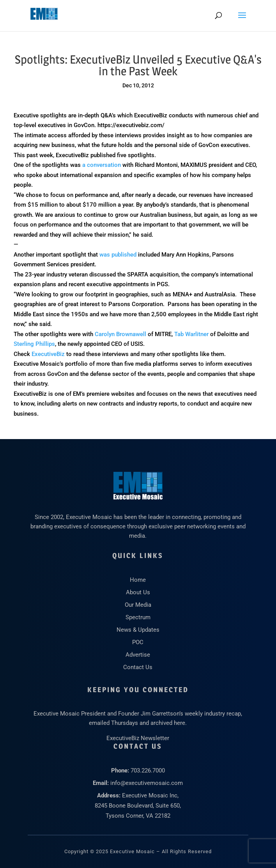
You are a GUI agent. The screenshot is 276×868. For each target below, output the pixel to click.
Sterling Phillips (34, 344)
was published (118, 255)
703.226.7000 (148, 771)
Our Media (138, 605)
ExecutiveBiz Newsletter (138, 738)
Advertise (138, 655)
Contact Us (138, 667)
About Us (138, 592)
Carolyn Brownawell (120, 334)
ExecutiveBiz (48, 354)
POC (138, 642)
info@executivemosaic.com (147, 783)
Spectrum (138, 617)
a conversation (102, 165)
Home (138, 580)
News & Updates (138, 630)
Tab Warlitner (191, 334)
